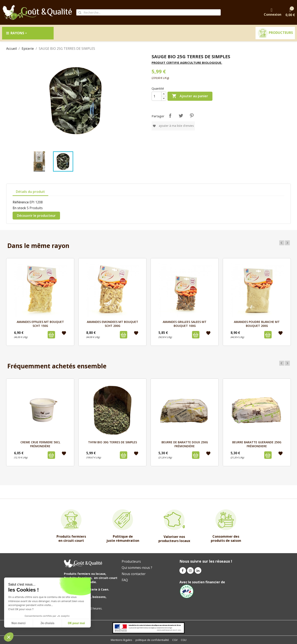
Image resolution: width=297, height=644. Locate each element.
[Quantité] (157, 96)
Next (287, 243)
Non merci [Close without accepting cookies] (18, 623)
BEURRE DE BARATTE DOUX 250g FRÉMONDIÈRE (185, 444)
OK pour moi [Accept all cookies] (76, 623)
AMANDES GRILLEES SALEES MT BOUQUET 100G (185, 324)
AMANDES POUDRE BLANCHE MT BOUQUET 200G (257, 324)
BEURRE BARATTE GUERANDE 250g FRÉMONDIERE (257, 444)
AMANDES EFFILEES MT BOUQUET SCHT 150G (40, 324)
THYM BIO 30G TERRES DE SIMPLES (113, 442)
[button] (9, 637)
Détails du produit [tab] (30, 192)
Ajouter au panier (190, 96)
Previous (282, 243)
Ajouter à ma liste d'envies (173, 126)
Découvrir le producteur (36, 216)
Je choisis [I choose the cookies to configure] (47, 623)
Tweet (181, 116)
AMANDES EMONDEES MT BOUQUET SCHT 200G (113, 324)
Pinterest (192, 116)
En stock (19, 208)
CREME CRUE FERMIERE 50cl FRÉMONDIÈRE (40, 444)
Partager (170, 116)
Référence (21, 202)
